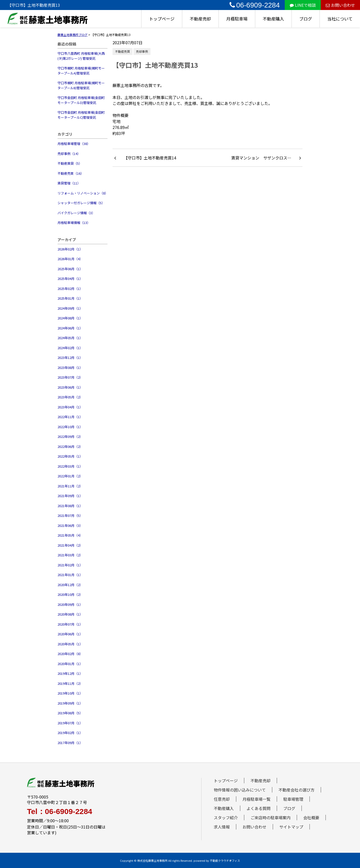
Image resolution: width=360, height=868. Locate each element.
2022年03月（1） (70, 466)
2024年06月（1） (70, 328)
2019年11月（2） (70, 683)
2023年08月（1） (70, 368)
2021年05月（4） (70, 535)
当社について (340, 19)
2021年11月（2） (70, 486)
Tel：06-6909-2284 (60, 812)
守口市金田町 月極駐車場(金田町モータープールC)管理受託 (81, 115)
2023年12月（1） (70, 358)
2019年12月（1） (70, 673)
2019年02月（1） (70, 733)
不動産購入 (273, 19)
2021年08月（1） (70, 506)
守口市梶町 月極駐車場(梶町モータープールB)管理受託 (81, 85)
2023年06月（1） (70, 387)
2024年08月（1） (70, 318)
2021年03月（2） (70, 555)
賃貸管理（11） (69, 183)
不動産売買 (122, 51)
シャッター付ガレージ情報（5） (81, 203)
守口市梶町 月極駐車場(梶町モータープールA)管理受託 (81, 71)
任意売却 (222, 799)
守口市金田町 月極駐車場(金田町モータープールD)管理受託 (81, 100)
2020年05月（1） (70, 644)
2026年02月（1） (70, 249)
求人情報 (222, 827)
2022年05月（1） (70, 456)
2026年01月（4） (70, 259)
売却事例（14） (69, 154)
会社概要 (311, 818)
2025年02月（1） (70, 289)
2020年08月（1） (70, 614)
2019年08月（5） (70, 713)
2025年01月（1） (70, 298)
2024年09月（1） (70, 308)
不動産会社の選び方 (296, 790)
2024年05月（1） (70, 338)
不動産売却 (200, 19)
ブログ (306, 19)
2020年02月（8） (70, 654)
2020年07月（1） (70, 624)
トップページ (162, 19)
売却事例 (142, 51)
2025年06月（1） (70, 269)
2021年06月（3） (70, 525)
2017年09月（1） (70, 743)
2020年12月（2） (70, 585)
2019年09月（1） (70, 703)
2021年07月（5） (70, 515)
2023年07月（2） (70, 377)
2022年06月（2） (70, 446)
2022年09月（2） (70, 436)
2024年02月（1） (70, 348)
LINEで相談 (303, 5)
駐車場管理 (293, 799)
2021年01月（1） (70, 575)
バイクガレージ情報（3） (76, 213)
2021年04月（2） (70, 545)
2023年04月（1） (70, 407)
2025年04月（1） (70, 279)
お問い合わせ (340, 5)
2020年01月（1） (70, 664)
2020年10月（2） (70, 594)
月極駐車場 (237, 19)
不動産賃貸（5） (70, 163)
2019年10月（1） (70, 693)
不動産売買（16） (71, 173)
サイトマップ (291, 827)
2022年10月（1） (70, 427)
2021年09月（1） (70, 496)
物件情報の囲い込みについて (240, 790)
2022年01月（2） (70, 476)
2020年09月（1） (70, 604)
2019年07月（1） (70, 723)
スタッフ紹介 (226, 818)
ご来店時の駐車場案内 (270, 818)
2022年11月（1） (70, 417)
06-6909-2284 (255, 5)
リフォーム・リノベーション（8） (82, 193)
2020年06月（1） (70, 634)
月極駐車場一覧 (256, 799)
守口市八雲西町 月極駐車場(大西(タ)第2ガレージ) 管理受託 (81, 56)
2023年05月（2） (70, 397)
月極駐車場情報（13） (74, 223)
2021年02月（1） (70, 565)
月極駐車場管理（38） (74, 144)
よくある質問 (258, 808)
